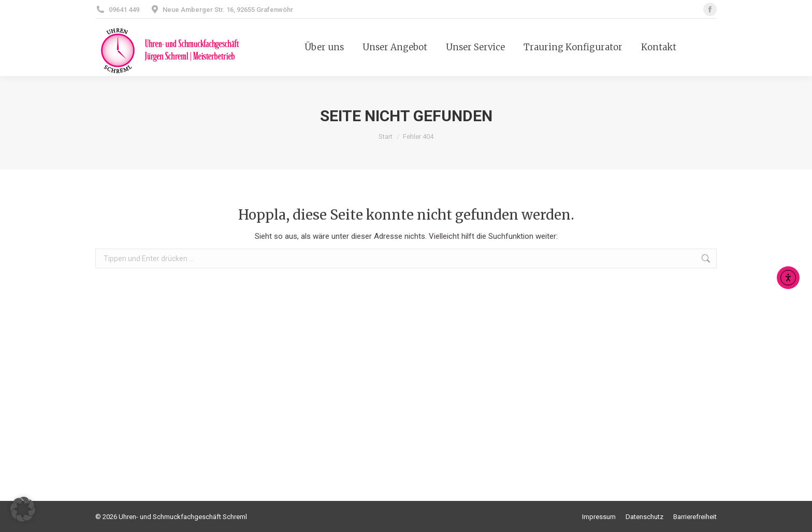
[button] (23, 509)
